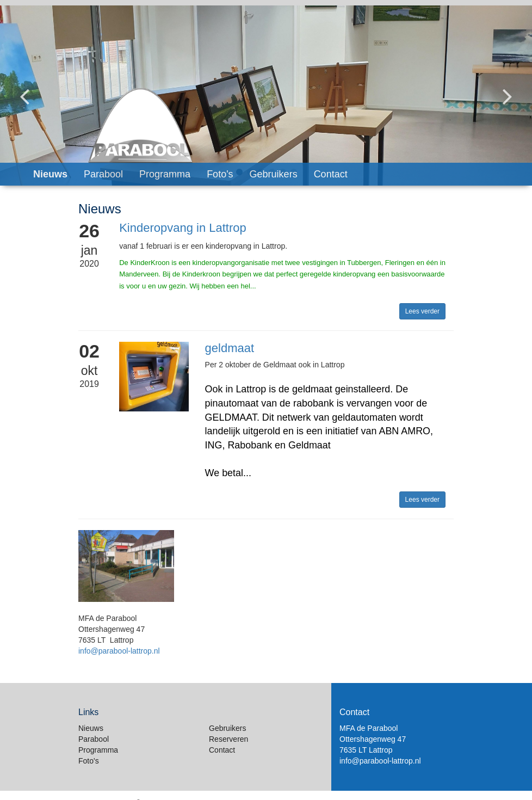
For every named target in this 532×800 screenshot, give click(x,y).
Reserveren (228, 739)
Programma (165, 174)
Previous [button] (24, 88)
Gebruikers (274, 174)
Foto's (220, 174)
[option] (266, 96)
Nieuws (50, 174)
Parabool (103, 174)
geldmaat (230, 348)
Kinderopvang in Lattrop (183, 228)
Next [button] (508, 88)
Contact (331, 174)
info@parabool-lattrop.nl (119, 651)
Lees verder (422, 311)
